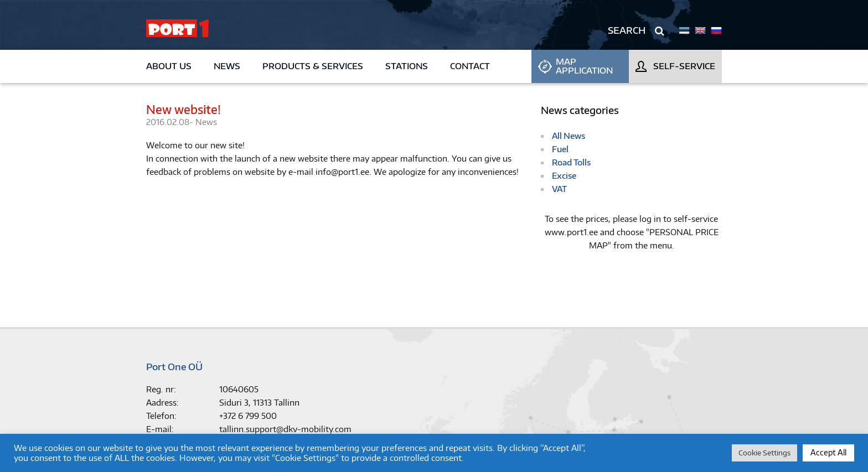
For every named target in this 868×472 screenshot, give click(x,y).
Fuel (560, 149)
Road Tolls (571, 162)
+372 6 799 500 (248, 416)
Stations (407, 66)
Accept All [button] (828, 452)
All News (569, 136)
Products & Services (313, 66)
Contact (470, 66)
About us (169, 66)
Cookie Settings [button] (764, 453)
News (227, 66)
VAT (559, 189)
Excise (564, 176)
